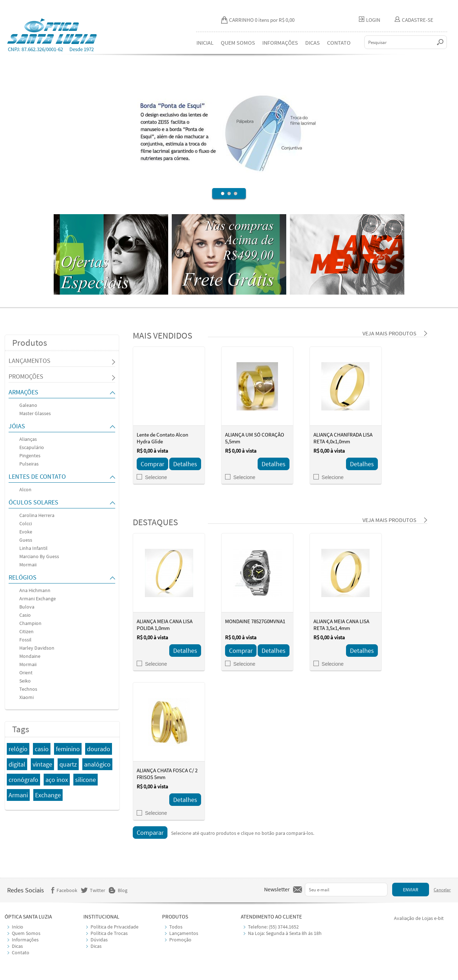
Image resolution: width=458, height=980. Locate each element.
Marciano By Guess (39, 556)
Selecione (152, 477)
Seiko (25, 681)
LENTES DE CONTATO (37, 476)
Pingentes (30, 455)
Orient (26, 673)
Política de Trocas (109, 933)
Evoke (26, 532)
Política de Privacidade (114, 927)
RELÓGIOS (23, 577)
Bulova (27, 607)
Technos (28, 689)
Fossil (25, 640)
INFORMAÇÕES (280, 43)
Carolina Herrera (37, 515)
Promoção (180, 940)
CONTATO (339, 43)
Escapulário (32, 447)
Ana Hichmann (35, 590)
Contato (21, 952)
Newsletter (277, 889)
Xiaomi (26, 697)
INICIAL (205, 43)
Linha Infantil (33, 548)
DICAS (313, 43)
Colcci (26, 523)
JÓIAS (17, 426)
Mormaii (28, 565)
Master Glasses (35, 413)
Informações (25, 940)
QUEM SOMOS (238, 43)
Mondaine (30, 656)
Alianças (28, 439)
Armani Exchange (38, 599)
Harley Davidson (37, 648)
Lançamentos (184, 933)
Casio (25, 615)
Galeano (28, 405)
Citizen (26, 631)
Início (18, 927)
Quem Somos (26, 933)
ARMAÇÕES (23, 392)
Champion (30, 623)
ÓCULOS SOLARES (33, 502)
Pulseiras (29, 464)
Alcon (25, 489)
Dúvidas (99, 940)
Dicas (17, 946)
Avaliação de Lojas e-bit (419, 918)
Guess (26, 540)
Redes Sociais (26, 890)
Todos (176, 927)
